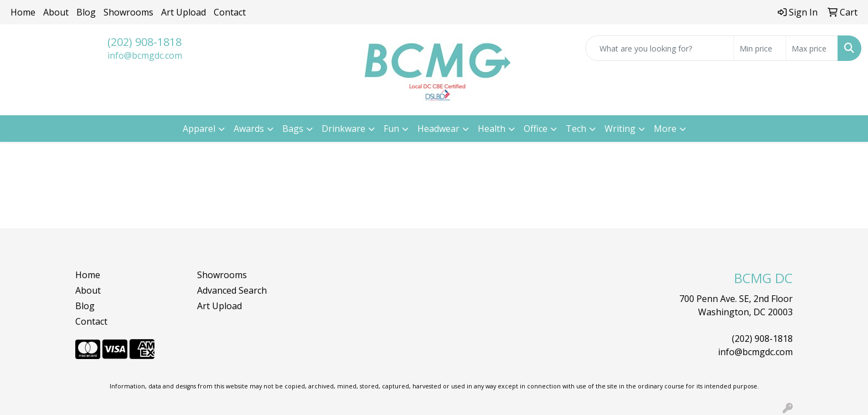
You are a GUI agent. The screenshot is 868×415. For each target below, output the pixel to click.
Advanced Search (232, 290)
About (56, 12)
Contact (230, 12)
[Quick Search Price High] (812, 48)
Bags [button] (293, 129)
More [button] (665, 129)
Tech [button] (576, 129)
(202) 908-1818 (144, 42)
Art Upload (184, 12)
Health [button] (492, 129)
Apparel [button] (199, 129)
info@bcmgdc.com (145, 55)
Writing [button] (620, 129)
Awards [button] (249, 129)
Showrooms (128, 12)
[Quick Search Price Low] (760, 48)
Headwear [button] (438, 129)
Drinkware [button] (343, 129)
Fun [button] (391, 129)
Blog (86, 12)
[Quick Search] (660, 48)
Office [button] (536, 129)
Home (23, 12)
